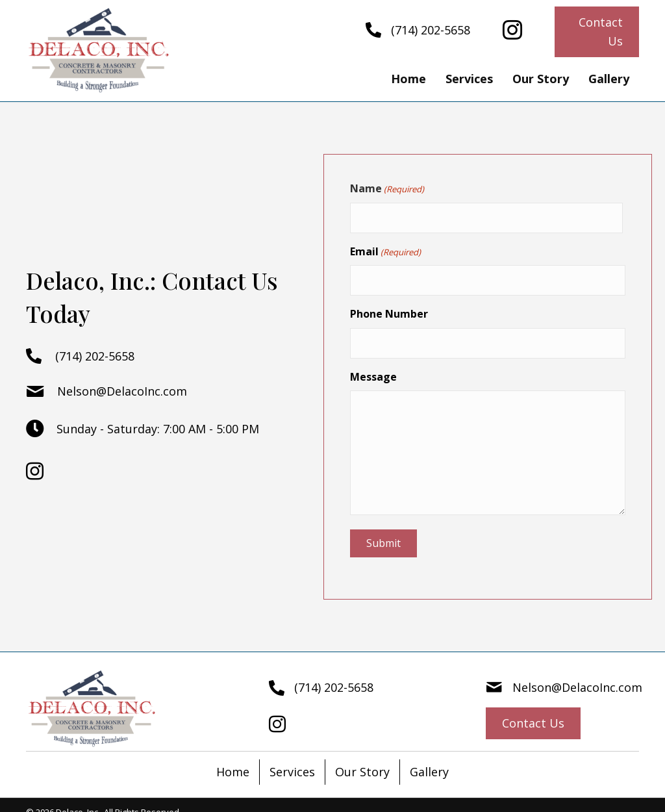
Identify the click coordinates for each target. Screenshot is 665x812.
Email (385, 247)
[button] (597, 32)
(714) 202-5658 (431, 30)
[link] (408, 79)
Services (292, 757)
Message (373, 362)
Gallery (429, 757)
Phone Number (389, 304)
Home (233, 757)
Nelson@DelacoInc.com (122, 384)
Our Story (362, 757)
